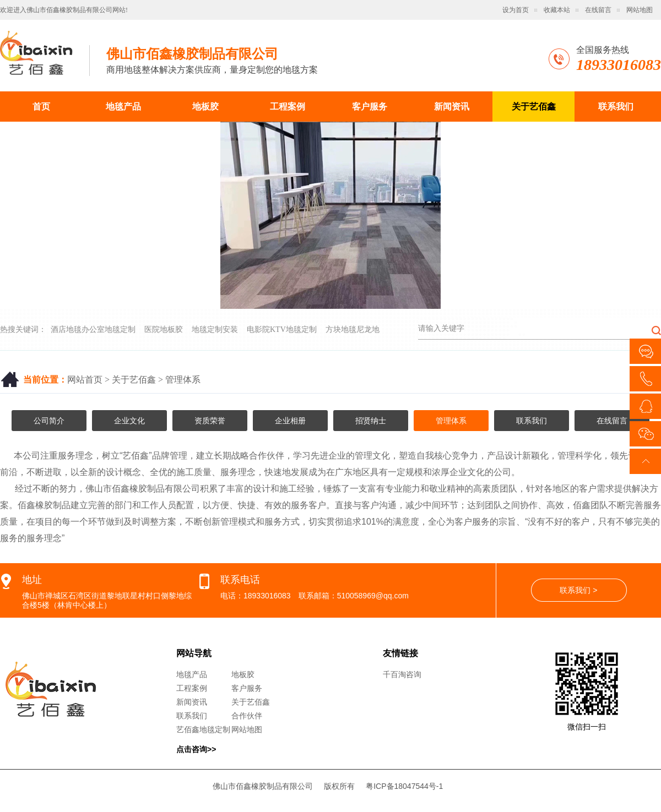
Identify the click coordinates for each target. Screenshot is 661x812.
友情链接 (400, 653)
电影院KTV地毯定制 (282, 329)
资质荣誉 (210, 421)
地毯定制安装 (215, 329)
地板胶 (205, 107)
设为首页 (516, 10)
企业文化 (129, 421)
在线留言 (598, 10)
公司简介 (49, 421)
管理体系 (183, 380)
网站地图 (640, 10)
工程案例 (288, 107)
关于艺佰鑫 (534, 107)
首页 (41, 107)
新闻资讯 (452, 107)
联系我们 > (578, 590)
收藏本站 (557, 10)
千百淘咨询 (402, 674)
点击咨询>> (196, 749)
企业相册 (290, 421)
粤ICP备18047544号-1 (404, 786)
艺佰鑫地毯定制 (203, 729)
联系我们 (616, 107)
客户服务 (370, 107)
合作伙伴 (247, 716)
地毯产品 (123, 107)
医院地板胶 (164, 329)
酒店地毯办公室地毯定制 (93, 329)
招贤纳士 (371, 421)
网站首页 (85, 380)
